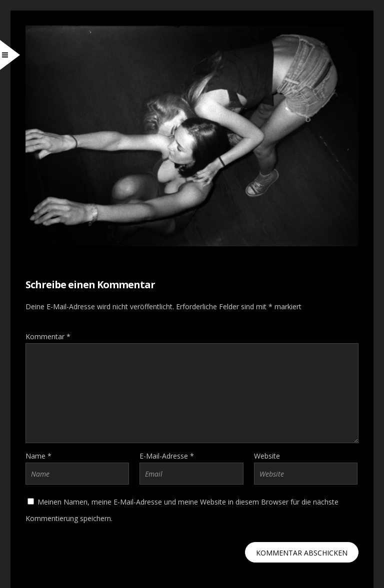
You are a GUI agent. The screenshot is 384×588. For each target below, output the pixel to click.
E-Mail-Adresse (167, 456)
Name (38, 456)
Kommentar (48, 336)
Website (267, 456)
